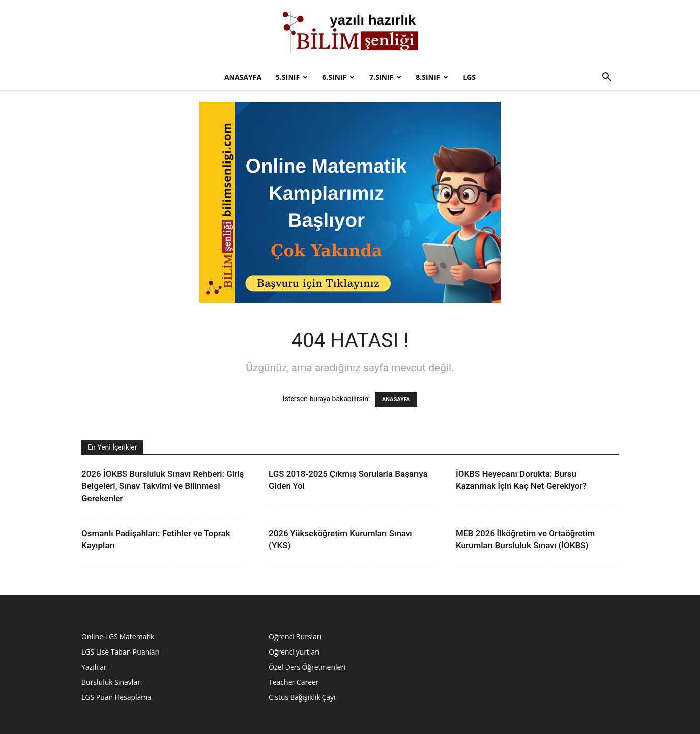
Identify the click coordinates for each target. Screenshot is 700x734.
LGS (469, 77)
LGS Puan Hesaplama (116, 697)
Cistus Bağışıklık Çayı (302, 697)
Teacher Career (294, 682)
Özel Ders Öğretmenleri (307, 667)
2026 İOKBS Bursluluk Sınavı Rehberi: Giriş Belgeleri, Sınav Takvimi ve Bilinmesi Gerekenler (163, 486)
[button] (606, 78)
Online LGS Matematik (118, 637)
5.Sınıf (292, 77)
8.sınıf (432, 77)
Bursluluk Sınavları (112, 682)
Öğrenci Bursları (295, 637)
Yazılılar (94, 667)
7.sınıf (385, 77)
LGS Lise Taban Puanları (121, 652)
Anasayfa (243, 77)
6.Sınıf (338, 77)
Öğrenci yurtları (294, 652)
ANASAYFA (396, 400)
